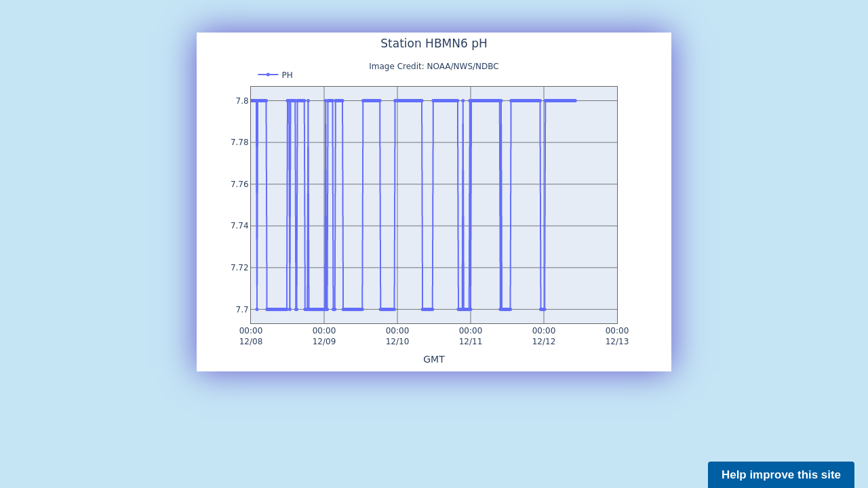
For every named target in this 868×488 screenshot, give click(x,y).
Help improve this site (781, 475)
